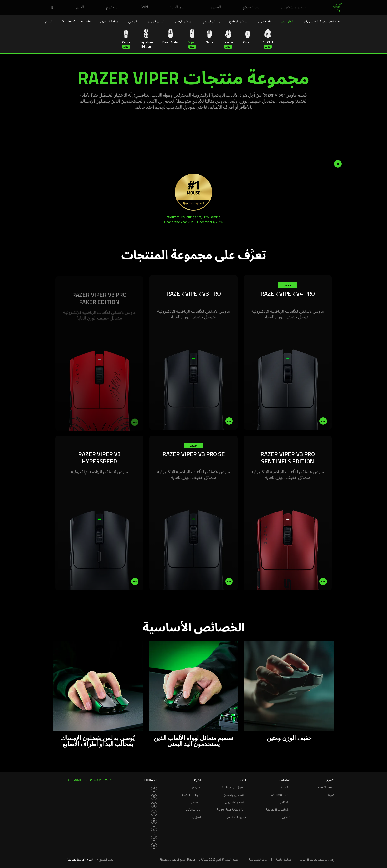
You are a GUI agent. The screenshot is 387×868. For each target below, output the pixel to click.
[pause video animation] (338, 164)
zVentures (193, 810)
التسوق (330, 780)
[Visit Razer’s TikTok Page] (154, 829)
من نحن (195, 787)
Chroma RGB (280, 795)
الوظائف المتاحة (191, 795)
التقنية (285, 787)
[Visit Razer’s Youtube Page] (154, 821)
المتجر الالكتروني (235, 802)
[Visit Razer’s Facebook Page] (154, 789)
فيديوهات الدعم (237, 817)
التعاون (286, 817)
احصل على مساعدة (233, 787)
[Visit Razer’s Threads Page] (154, 805)
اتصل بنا (197, 817)
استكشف (284, 780)
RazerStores (324, 787)
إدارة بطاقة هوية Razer (231, 810)
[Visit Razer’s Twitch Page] (154, 838)
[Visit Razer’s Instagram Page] (154, 797)
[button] (50, 8)
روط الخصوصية (258, 860)
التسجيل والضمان (234, 795)
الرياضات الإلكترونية (277, 810)
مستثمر (196, 802)
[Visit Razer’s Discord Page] (154, 846)
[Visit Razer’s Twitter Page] (154, 813)
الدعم (243, 780)
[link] (337, 8)
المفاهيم (284, 802)
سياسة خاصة (283, 860)
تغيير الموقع (105, 860)
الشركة (198, 780)
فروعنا (331, 795)
